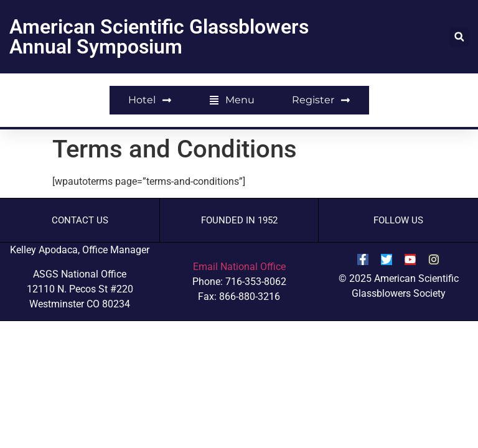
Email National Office (239, 267)
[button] (459, 37)
